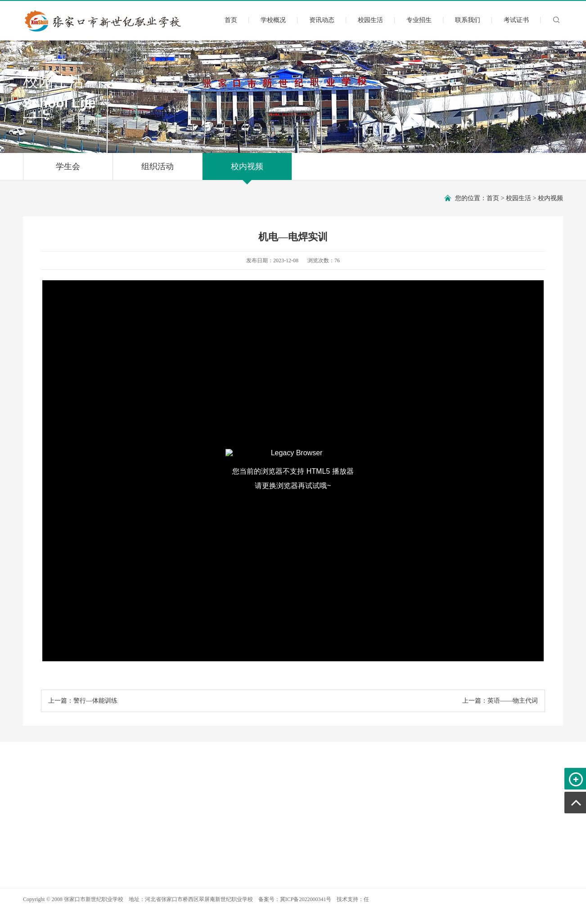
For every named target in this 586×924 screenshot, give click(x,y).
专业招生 (419, 20)
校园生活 (370, 20)
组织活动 (158, 171)
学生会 (68, 171)
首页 (231, 20)
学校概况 (273, 20)
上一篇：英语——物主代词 (500, 701)
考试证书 (516, 20)
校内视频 (247, 171)
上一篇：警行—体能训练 (83, 701)
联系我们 (468, 20)
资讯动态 (322, 20)
